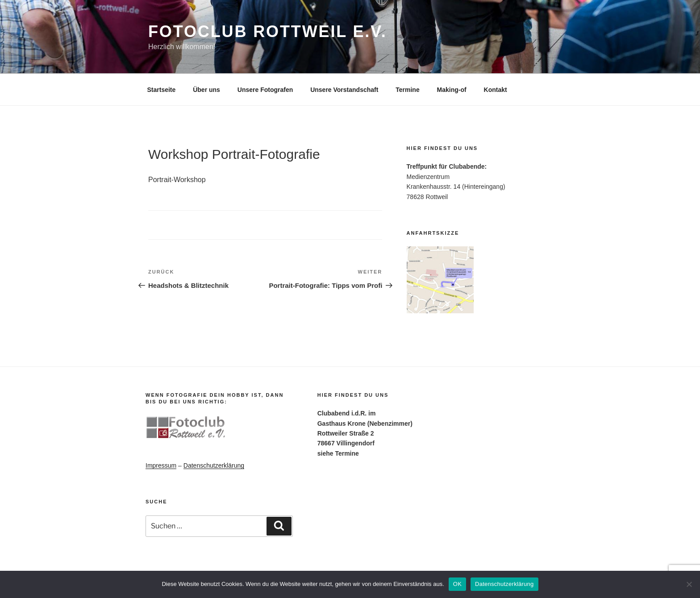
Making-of (452, 90)
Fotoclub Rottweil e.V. (268, 31)
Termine (407, 90)
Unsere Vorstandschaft (344, 90)
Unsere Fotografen (265, 90)
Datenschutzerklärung (214, 465)
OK (457, 584)
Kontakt (496, 90)
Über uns (206, 90)
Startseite (162, 90)
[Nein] (689, 584)
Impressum (161, 465)
